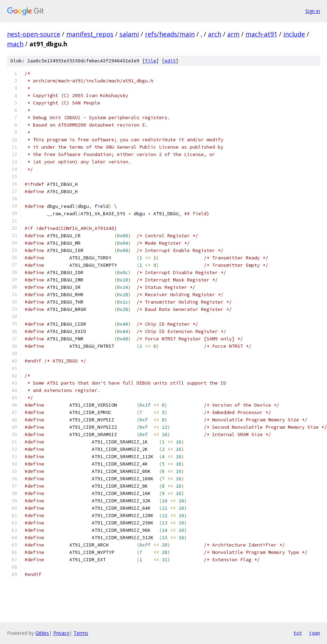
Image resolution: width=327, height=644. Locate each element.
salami (129, 34)
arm (233, 34)
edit (170, 61)
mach (15, 44)
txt (298, 633)
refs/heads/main (170, 34)
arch (215, 34)
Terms (81, 633)
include (294, 34)
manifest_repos (90, 34)
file (151, 61)
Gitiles (42, 633)
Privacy (61, 633)
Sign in (313, 11)
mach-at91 (261, 34)
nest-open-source (34, 34)
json (314, 633)
